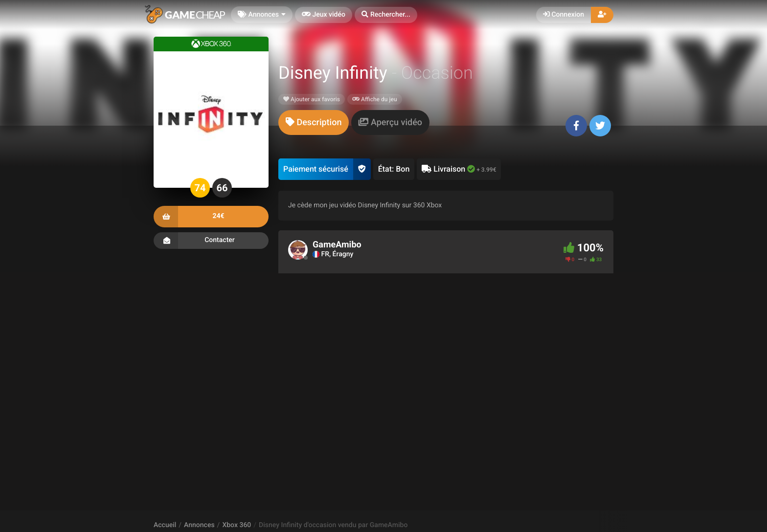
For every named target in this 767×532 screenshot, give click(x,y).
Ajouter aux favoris (312, 99)
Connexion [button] (564, 15)
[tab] (314, 122)
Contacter (211, 241)
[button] (386, 15)
